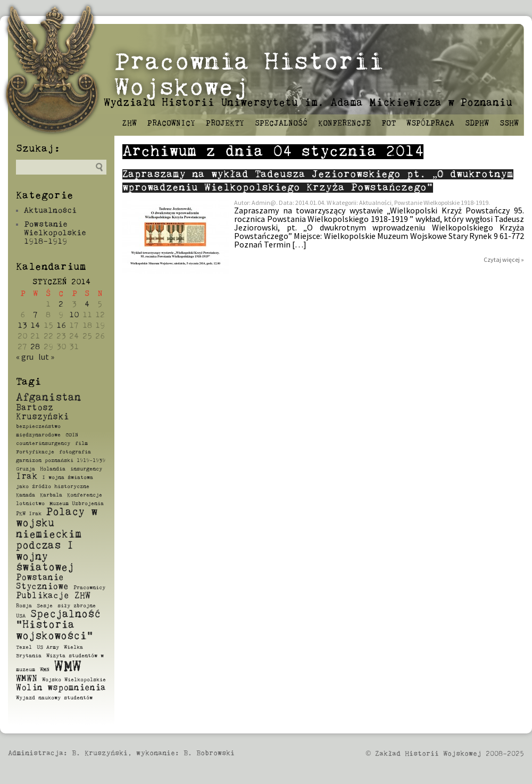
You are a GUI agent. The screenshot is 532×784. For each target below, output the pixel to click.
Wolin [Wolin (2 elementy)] (29, 688)
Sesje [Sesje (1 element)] (45, 606)
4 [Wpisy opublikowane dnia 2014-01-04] (87, 304)
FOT (389, 123)
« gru (25, 357)
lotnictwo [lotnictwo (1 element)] (30, 504)
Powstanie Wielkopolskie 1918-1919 (55, 233)
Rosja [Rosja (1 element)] (24, 606)
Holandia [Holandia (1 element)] (53, 469)
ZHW (130, 123)
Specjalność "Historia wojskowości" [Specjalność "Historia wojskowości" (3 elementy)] (58, 626)
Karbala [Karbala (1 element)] (51, 495)
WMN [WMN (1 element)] (45, 670)
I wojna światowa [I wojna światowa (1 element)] (68, 477)
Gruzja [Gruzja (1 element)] (26, 469)
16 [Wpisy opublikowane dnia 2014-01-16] (61, 325)
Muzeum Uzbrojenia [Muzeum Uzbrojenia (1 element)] (77, 504)
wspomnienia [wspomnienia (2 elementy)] (77, 688)
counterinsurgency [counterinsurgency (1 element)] (43, 443)
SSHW (509, 123)
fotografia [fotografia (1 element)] (75, 452)
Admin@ (264, 203)
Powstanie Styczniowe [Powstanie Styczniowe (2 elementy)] (42, 583)
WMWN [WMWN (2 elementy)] (27, 679)
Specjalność (281, 123)
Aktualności (50, 211)
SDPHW (477, 123)
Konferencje (344, 123)
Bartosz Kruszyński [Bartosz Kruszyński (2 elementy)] (42, 413)
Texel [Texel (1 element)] (24, 647)
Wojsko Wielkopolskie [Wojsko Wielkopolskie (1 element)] (74, 680)
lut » (46, 357)
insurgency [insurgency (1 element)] (86, 469)
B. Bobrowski (209, 753)
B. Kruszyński (100, 753)
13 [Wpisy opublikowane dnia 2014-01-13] (22, 325)
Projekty (225, 123)
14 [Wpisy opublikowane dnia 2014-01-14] (35, 325)
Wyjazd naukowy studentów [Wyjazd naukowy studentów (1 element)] (54, 698)
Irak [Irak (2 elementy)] (27, 477)
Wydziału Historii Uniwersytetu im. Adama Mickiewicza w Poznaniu (308, 103)
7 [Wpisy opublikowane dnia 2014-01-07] (35, 315)
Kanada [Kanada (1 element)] (26, 495)
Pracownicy (171, 123)
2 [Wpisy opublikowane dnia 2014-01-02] (61, 304)
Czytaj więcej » (504, 259)
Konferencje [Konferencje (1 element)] (85, 495)
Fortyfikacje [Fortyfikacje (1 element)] (35, 452)
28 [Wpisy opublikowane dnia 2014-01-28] (35, 347)
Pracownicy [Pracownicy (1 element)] (89, 588)
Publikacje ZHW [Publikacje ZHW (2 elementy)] (53, 596)
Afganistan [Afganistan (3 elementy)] (48, 398)
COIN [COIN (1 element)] (72, 435)
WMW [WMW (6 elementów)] (68, 667)
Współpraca (430, 123)
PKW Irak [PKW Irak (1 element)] (29, 514)
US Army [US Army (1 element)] (48, 647)
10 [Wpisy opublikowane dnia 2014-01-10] (74, 315)
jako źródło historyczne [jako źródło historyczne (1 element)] (53, 486)
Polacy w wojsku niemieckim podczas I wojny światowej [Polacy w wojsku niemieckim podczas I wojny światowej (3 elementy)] (57, 540)
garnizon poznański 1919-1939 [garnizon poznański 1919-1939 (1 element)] (61, 460)
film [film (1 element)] (81, 443)
